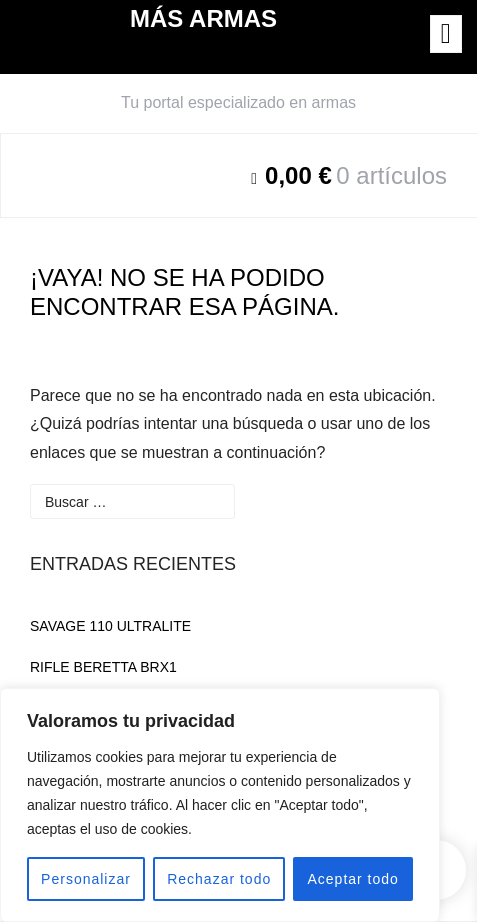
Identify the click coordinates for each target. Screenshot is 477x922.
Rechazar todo (219, 879)
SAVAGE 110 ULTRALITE (110, 626)
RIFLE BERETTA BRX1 (103, 667)
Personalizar (86, 879)
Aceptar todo (352, 879)
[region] (220, 805)
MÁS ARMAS (203, 18)
